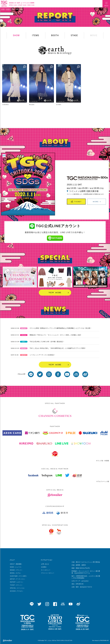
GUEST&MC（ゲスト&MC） (19, 576)
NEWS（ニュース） (16, 567)
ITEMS (36, 35)
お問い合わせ (45, 564)
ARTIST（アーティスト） (18, 579)
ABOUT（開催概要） (16, 564)
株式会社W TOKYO (86, 587)
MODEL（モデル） (16, 573)
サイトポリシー (46, 570)
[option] (20, 277)
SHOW (8, 9)
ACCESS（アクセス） (17, 591)
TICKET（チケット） (16, 585)
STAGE (74, 35)
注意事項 (44, 567)
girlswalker (85, 581)
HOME (3, 9)
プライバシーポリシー (48, 573)
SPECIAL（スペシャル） (18, 588)
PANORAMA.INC (105, 641)
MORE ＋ (97, 202)
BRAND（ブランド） (16, 570)
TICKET (76, 202)
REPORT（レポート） (17, 582)
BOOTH (55, 35)
